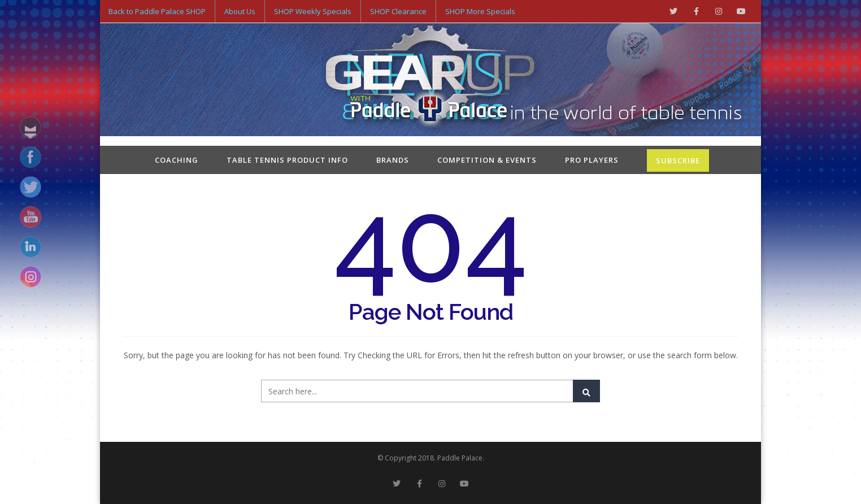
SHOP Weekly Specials (313, 11)
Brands (393, 160)
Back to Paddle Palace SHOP (157, 11)
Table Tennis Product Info (287, 160)
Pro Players (592, 160)
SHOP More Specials (480, 11)
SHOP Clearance (398, 11)
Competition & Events (487, 160)
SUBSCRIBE (678, 160)
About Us (240, 11)
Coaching (177, 160)
